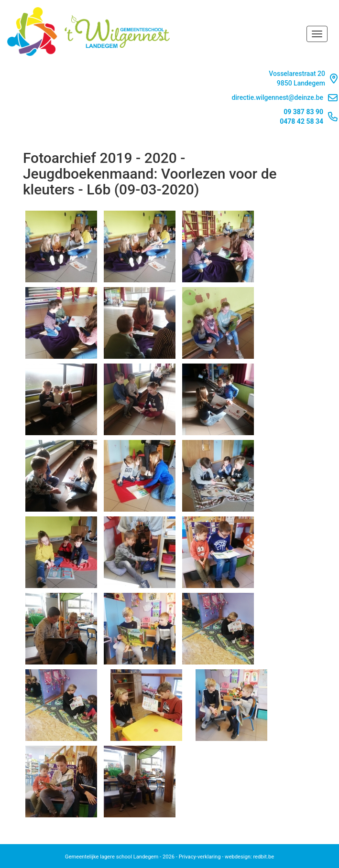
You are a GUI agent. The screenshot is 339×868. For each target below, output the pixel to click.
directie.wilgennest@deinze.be (284, 98)
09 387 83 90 (303, 112)
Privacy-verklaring (200, 857)
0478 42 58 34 (301, 121)
